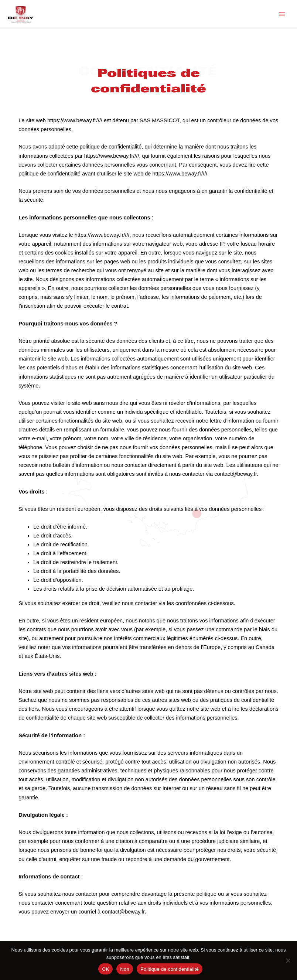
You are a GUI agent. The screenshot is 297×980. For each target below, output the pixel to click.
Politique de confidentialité (170, 969)
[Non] (288, 960)
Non (125, 969)
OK (105, 969)
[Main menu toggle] (282, 15)
